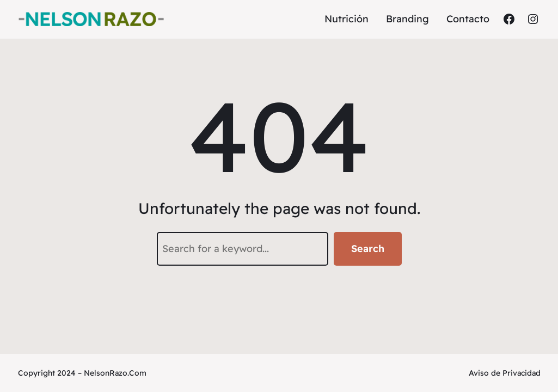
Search (368, 249)
